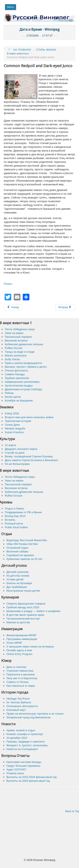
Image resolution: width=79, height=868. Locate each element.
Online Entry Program (19, 654)
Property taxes (15, 773)
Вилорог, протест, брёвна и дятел (26, 367)
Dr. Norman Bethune (19, 702)
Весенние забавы (18, 551)
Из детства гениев (18, 576)
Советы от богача (18, 682)
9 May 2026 (12, 413)
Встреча (10, 520)
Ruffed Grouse (14, 348)
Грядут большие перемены (23, 766)
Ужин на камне (14, 333)
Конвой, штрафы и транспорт (25, 734)
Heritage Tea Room (18, 699)
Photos (8, 284)
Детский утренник (18, 572)
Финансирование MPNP (21, 635)
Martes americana (16, 356)
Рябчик (9, 393)
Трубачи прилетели (17, 378)
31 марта (10, 445)
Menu (11, 7)
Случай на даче (15, 453)
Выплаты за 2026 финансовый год (28, 781)
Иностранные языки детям (23, 591)
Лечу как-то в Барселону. (22, 678)
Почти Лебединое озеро (20, 329)
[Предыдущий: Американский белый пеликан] (13, 307)
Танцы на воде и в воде (20, 352)
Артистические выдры (19, 386)
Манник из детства (18, 622)
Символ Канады (15, 374)
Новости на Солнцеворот (22, 749)
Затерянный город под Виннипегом (28, 717)
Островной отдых (17, 548)
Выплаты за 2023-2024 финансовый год (32, 777)
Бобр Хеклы (12, 359)
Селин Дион (12, 425)
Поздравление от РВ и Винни (23, 512)
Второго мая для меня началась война (29, 417)
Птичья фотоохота (16, 371)
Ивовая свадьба (15, 428)
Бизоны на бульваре (19, 583)
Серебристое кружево (20, 555)
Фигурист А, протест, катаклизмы (27, 745)
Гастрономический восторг (23, 619)
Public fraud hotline (16, 527)
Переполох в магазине (21, 674)
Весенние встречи (16, 341)
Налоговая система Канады (24, 762)
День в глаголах (16, 667)
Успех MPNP (14, 643)
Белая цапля (13, 397)
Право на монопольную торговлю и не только (35, 714)
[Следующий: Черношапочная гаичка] (65, 307)
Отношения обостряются (22, 706)
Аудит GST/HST (16, 770)
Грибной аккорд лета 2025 (23, 607)
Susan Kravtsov (14, 432)
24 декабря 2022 (17, 738)
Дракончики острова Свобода (23, 389)
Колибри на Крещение (19, 401)
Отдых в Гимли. (15, 509)
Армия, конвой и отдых (21, 730)
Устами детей (15, 579)
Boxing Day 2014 (15, 516)
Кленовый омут (16, 710)
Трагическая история (18, 421)
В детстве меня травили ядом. (26, 615)
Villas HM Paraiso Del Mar (22, 544)
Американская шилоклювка (22, 382)
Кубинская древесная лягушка (24, 344)
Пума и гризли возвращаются (23, 363)
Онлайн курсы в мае (19, 650)
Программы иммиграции (22, 639)
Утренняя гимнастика (20, 671)
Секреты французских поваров (26, 604)
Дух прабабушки (17, 587)
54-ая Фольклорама (17, 464)
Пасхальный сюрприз (18, 337)
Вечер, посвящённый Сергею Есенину (29, 456)
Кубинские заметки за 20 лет (24, 559)
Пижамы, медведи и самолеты (26, 742)
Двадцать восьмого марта (21, 449)
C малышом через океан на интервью (30, 647)
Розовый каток (14, 524)
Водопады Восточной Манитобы (27, 540)
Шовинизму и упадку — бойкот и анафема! (33, 611)
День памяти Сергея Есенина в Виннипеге (31, 460)
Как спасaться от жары (21, 686)
